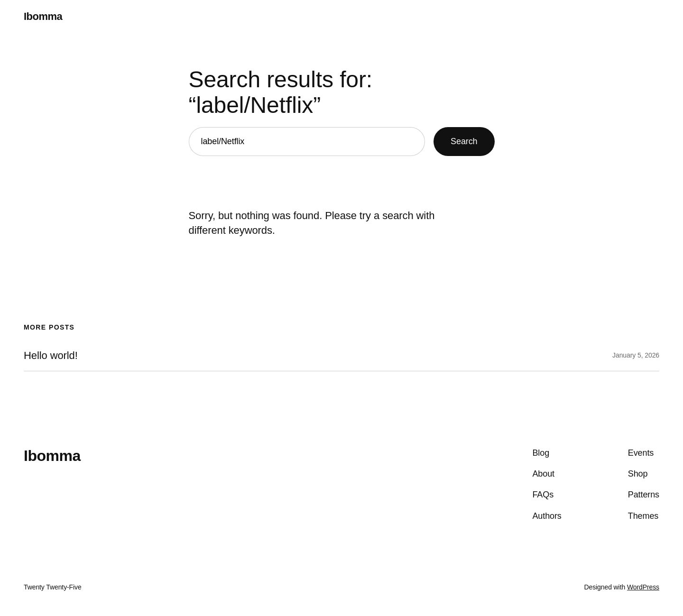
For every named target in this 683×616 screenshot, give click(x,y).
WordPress (643, 587)
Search (464, 141)
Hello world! (51, 356)
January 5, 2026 (636, 355)
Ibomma (43, 16)
